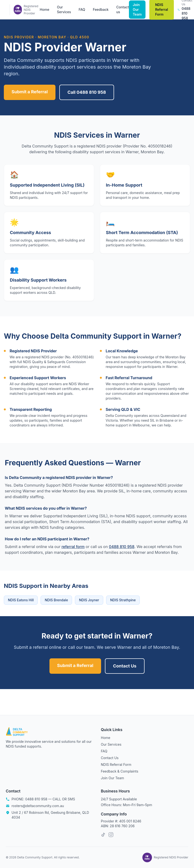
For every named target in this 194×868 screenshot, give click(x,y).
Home (45, 9)
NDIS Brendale (56, 600)
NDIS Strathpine (123, 600)
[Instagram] (111, 835)
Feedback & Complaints (120, 771)
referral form (73, 547)
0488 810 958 (121, 547)
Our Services (64, 9)
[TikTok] (103, 835)
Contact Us (125, 666)
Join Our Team (137, 9)
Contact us (123, 9)
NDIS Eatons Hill (21, 600)
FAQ (82, 9)
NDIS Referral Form (116, 765)
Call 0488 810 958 (87, 92)
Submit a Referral (30, 92)
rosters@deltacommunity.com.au (38, 806)
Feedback (101, 9)
